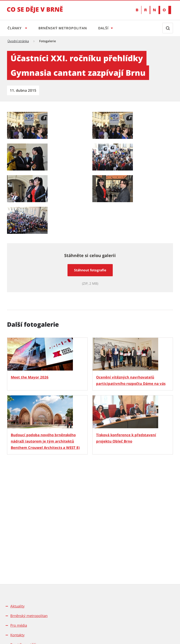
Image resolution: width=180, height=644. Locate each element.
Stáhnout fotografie (90, 270)
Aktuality (17, 606)
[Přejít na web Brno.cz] (154, 10)
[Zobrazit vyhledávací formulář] (168, 28)
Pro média (19, 625)
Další (103, 28)
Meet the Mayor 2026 (30, 377)
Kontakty (17, 635)
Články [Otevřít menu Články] (15, 28)
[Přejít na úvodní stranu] (35, 13)
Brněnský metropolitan (63, 28)
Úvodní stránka (18, 41)
